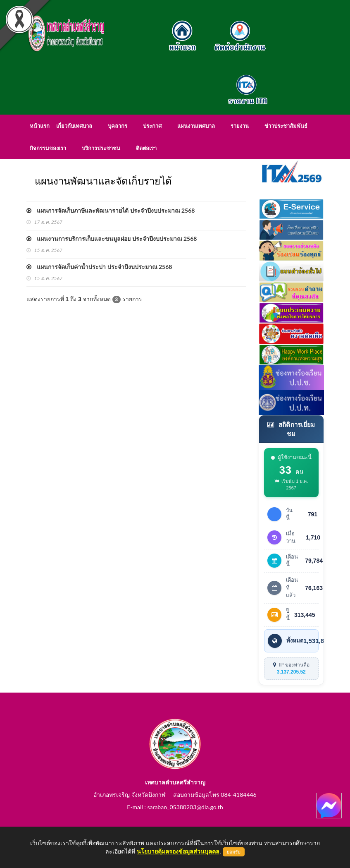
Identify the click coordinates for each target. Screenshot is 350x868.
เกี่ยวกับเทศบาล (74, 126)
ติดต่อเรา (146, 148)
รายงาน (240, 126)
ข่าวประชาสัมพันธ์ (286, 126)
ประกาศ (152, 126)
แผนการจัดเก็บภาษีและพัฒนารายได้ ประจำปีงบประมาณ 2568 (111, 210)
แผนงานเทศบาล (196, 126)
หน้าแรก (40, 126)
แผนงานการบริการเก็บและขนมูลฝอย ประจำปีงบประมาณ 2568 (112, 239)
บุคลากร (118, 126)
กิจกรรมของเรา (48, 148)
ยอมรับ (234, 852)
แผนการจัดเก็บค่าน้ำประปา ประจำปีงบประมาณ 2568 (99, 267)
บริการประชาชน (101, 148)
